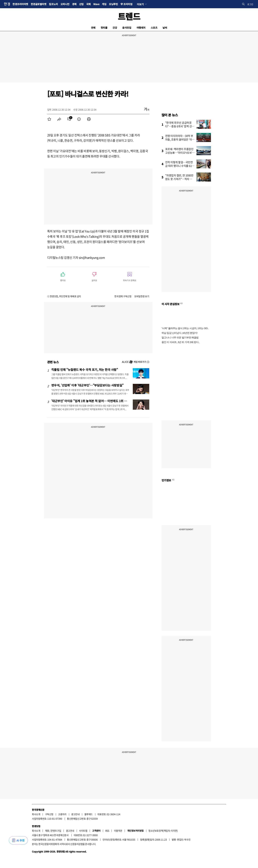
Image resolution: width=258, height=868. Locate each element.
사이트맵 (83, 831)
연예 (93, 28)
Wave (96, 4)
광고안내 (75, 814)
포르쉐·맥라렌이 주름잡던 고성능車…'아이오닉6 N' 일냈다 (179, 153)
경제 (74, 4)
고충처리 (62, 814)
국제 (88, 4)
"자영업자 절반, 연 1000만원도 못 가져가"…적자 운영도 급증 (180, 179)
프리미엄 (128, 4)
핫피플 (104, 28)
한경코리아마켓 (20, 4)
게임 (104, 4)
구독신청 (49, 814)
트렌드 (129, 16)
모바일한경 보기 (142, 296)
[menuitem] (49, 119)
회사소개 (36, 814)
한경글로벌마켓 (39, 4)
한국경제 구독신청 (123, 296)
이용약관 (118, 831)
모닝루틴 (113, 4)
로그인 (250, 4)
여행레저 (141, 28)
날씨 (165, 28)
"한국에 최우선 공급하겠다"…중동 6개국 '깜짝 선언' (179, 126)
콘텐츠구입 (56, 831)
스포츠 (154, 28)
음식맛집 (127, 28)
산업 (81, 4)
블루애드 (89, 814)
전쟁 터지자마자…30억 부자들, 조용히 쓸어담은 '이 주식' (179, 139)
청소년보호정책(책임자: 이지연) (163, 831)
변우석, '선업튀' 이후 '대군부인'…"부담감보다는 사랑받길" (87, 385)
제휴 (47, 831)
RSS (107, 831)
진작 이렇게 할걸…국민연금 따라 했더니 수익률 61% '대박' (180, 166)
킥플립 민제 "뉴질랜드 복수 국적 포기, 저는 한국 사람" (85, 370)
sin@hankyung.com (92, 258)
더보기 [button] (140, 4)
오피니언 (65, 4)
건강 (115, 28)
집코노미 (53, 4)
